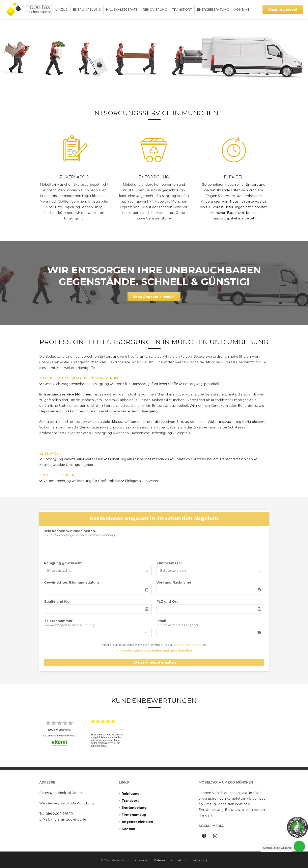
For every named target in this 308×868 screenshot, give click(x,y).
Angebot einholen (137, 822)
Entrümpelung (134, 808)
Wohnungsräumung (225, 422)
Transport (130, 801)
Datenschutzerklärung (187, 645)
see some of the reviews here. (59, 736)
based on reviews (59, 730)
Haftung (198, 860)
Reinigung (131, 794)
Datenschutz (163, 860)
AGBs (182, 860)
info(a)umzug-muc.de (68, 819)
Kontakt (129, 829)
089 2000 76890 (59, 814)
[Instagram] (215, 836)
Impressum (140, 860)
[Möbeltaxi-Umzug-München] (30, 10)
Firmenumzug (134, 815)
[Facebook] (204, 836)
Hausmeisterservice (246, 201)
